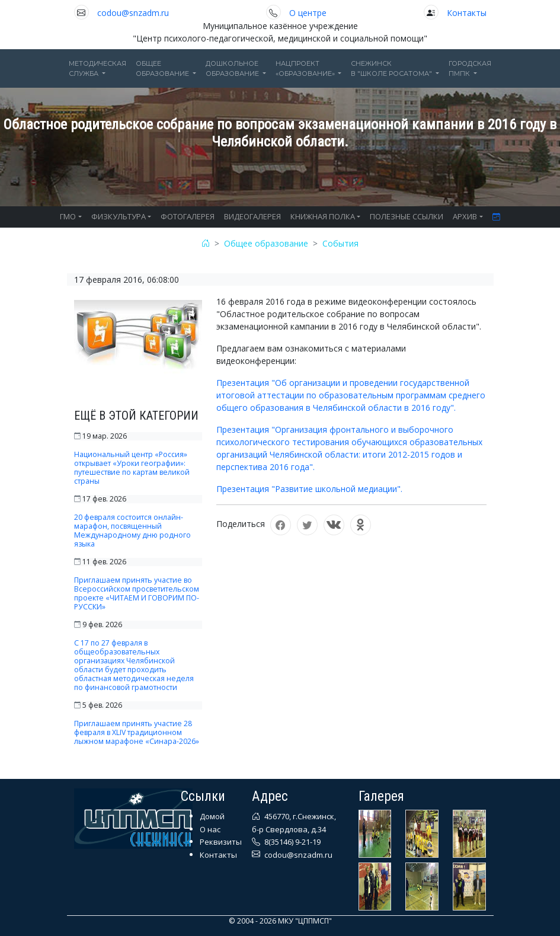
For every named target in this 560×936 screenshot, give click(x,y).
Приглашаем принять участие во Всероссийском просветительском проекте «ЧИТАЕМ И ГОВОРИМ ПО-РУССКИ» (137, 593)
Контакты (467, 13)
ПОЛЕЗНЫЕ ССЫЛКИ (407, 216)
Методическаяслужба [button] (97, 68)
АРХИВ (465, 216)
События (340, 243)
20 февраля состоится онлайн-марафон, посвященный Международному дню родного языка (132, 531)
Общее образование (266, 243)
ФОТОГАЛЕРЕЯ (188, 216)
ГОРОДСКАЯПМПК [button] (470, 68)
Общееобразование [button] (163, 68)
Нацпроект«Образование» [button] (306, 68)
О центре (308, 13)
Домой (212, 816)
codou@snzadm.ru (133, 13)
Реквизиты (221, 842)
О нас (210, 829)
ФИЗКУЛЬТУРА (119, 216)
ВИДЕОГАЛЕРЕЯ (252, 216)
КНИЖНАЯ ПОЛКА (323, 216)
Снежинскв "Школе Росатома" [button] (392, 68)
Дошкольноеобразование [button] (233, 68)
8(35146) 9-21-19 (292, 842)
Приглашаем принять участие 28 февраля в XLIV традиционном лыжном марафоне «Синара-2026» (137, 732)
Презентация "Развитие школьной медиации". (309, 489)
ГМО (68, 216)
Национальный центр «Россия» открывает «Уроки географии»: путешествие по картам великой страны (132, 468)
